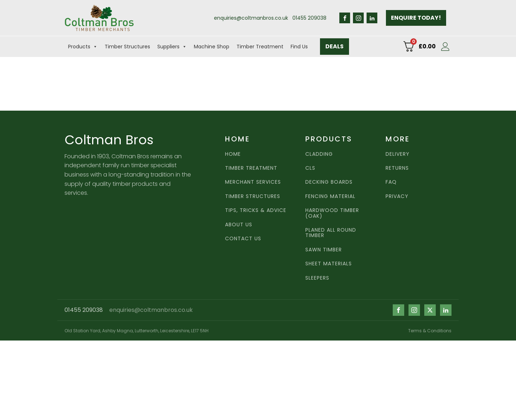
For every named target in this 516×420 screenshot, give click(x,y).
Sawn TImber (324, 250)
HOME (233, 154)
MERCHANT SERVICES (253, 182)
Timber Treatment (260, 47)
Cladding (319, 154)
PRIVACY (397, 196)
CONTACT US (243, 239)
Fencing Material (330, 196)
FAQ (391, 182)
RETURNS (397, 168)
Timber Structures (127, 47)
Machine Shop (212, 47)
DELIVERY (398, 154)
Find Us (299, 47)
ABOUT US (239, 225)
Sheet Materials (329, 264)
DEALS (335, 46)
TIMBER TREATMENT (251, 168)
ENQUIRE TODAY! (416, 18)
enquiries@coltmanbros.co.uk (251, 18)
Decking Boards (329, 182)
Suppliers (172, 47)
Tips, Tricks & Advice (256, 210)
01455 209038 (309, 18)
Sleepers (317, 278)
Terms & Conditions (430, 331)
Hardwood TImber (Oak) (332, 213)
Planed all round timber (331, 233)
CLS (310, 168)
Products (83, 47)
